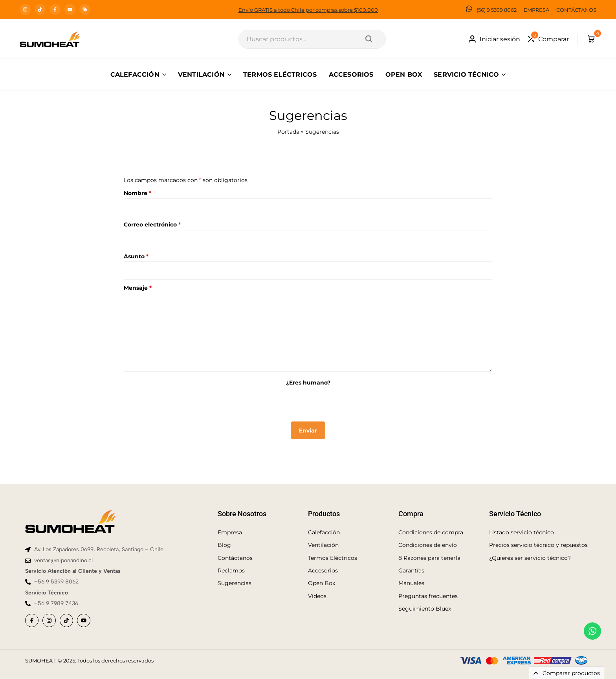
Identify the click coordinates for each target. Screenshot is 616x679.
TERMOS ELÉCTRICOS (280, 75)
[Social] (32, 620)
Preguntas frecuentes (428, 596)
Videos (317, 596)
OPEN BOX (404, 75)
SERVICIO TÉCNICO (466, 75)
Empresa (230, 532)
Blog (224, 545)
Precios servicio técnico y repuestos (538, 545)
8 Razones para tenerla (429, 558)
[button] (548, 39)
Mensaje (138, 288)
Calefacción (324, 532)
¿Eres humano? (308, 383)
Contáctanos (235, 558)
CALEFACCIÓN (135, 75)
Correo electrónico (152, 224)
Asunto (136, 256)
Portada (288, 132)
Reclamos (231, 570)
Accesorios (323, 570)
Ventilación (323, 545)
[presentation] (308, 402)
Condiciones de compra (431, 532)
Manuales (411, 583)
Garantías (411, 570)
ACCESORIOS (351, 75)
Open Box (322, 583)
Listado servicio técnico (522, 532)
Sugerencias (235, 583)
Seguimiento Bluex (425, 609)
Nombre (137, 193)
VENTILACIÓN (201, 75)
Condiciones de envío (428, 545)
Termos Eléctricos (333, 558)
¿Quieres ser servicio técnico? (530, 558)
